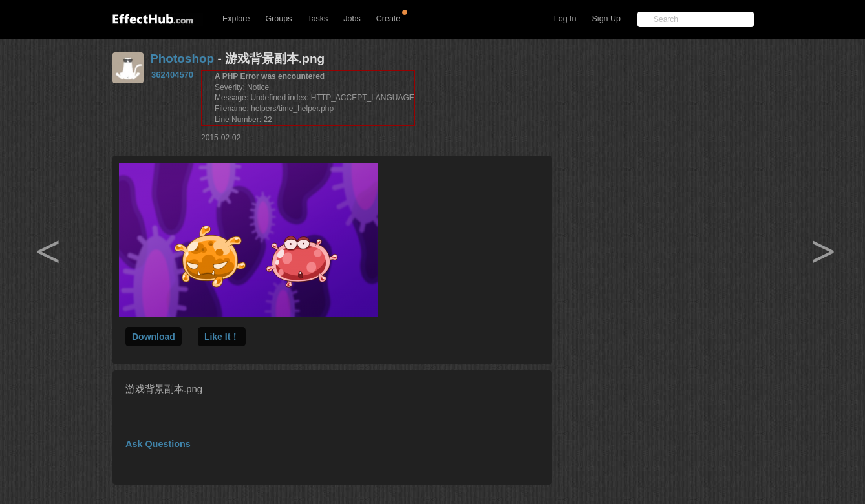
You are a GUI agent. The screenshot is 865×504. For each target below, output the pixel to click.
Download (154, 337)
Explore (236, 19)
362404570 (172, 75)
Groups (278, 19)
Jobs (352, 19)
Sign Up (606, 19)
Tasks (317, 19)
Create (389, 19)
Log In (565, 19)
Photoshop (182, 58)
